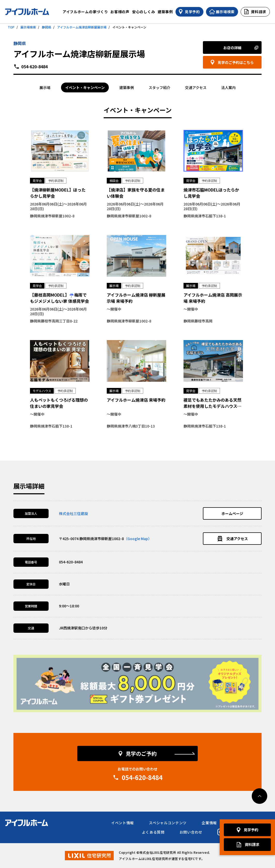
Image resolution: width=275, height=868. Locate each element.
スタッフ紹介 (159, 87)
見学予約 (251, 830)
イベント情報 (123, 823)
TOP (11, 27)
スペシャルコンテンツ (168, 823)
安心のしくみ (144, 12)
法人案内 (228, 87)
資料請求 (252, 845)
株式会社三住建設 (73, 513)
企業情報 (209, 823)
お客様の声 (120, 12)
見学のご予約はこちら (236, 62)
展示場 (45, 87)
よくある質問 (153, 832)
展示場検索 (28, 27)
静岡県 (47, 27)
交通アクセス (196, 87)
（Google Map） (138, 539)
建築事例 (165, 12)
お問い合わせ (191, 832)
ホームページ (232, 513)
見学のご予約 (141, 753)
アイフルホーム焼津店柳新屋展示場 (82, 27)
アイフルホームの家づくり (85, 12)
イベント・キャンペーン (85, 87)
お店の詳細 (232, 48)
